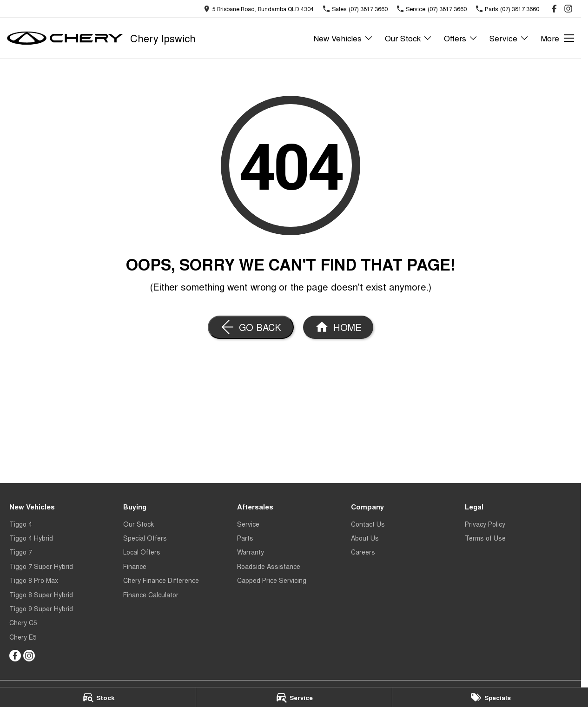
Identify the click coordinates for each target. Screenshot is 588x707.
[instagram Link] (568, 9)
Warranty (251, 552)
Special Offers (145, 538)
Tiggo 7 (21, 552)
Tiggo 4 (21, 524)
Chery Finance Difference (161, 580)
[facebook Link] (554, 9)
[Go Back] (251, 327)
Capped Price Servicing (272, 580)
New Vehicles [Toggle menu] (343, 38)
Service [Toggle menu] (509, 38)
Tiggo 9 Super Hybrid (41, 608)
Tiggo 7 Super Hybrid (41, 566)
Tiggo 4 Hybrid (31, 538)
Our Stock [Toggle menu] (409, 38)
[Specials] (490, 697)
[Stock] (98, 697)
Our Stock (139, 524)
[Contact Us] (259, 9)
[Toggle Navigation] (557, 38)
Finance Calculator (151, 595)
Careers (363, 552)
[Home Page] (65, 38)
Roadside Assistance (269, 566)
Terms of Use (485, 538)
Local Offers (142, 552)
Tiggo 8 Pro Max (34, 580)
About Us (365, 538)
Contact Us (368, 524)
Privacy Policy (485, 524)
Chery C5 (23, 622)
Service (248, 524)
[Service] (294, 697)
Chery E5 (23, 637)
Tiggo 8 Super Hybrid (41, 595)
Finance (135, 566)
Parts (245, 538)
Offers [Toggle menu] (461, 38)
